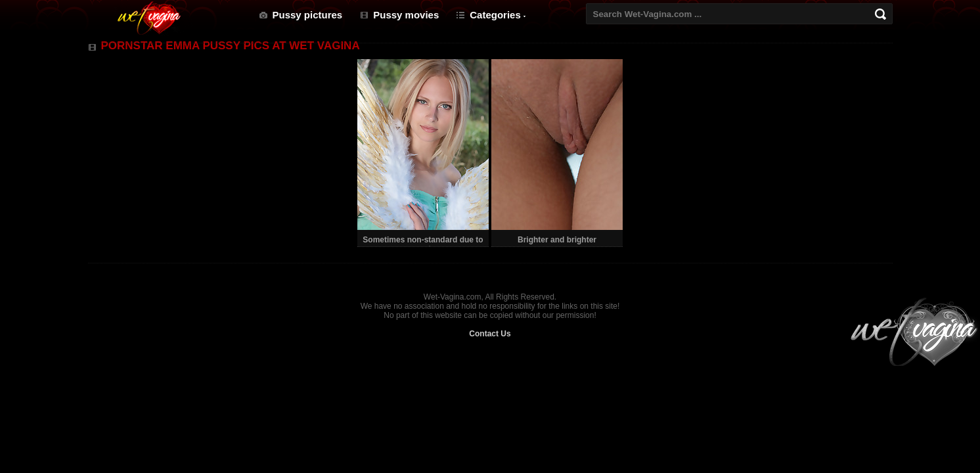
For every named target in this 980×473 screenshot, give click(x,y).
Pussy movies (406, 15)
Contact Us (490, 334)
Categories (495, 15)
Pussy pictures (308, 15)
